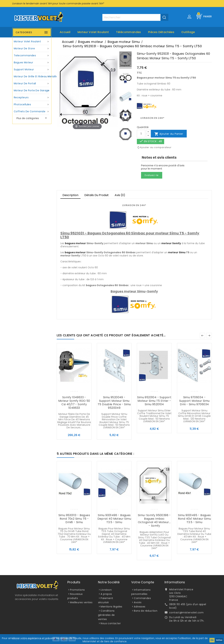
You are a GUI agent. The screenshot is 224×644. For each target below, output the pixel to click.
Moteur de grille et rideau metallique (32, 77)
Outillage (188, 32)
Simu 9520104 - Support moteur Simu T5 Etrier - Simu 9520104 (154, 401)
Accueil (65, 32)
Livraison (106, 590)
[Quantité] (141, 134)
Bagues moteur (32, 63)
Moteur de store (32, 49)
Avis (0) (120, 195)
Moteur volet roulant (93, 32)
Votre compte (143, 582)
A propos (106, 594)
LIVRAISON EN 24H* (152, 118)
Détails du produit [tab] (97, 195)
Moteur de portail (32, 84)
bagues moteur (75, 243)
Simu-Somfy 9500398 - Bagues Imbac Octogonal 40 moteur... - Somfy (154, 520)
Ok (212, 640)
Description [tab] (70, 195)
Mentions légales (111, 607)
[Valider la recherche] (164, 17)
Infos (219, 640)
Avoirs (138, 602)
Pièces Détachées (161, 32)
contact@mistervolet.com (186, 613)
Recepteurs (32, 98)
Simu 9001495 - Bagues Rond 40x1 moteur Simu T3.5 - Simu (194, 519)
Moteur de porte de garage (32, 91)
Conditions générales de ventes (106, 615)
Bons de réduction (146, 611)
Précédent (202, 335)
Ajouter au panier (169, 134)
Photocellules (32, 105)
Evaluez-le (152, 175)
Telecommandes (32, 56)
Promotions (77, 590)
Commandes (142, 598)
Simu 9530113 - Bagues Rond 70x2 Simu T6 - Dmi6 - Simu (74, 519)
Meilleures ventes (81, 602)
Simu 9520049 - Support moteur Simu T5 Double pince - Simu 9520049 (114, 403)
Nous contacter (111, 623)
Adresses (140, 607)
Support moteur (32, 70)
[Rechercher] (135, 17)
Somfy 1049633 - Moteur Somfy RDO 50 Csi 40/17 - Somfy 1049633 (74, 403)
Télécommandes (129, 32)
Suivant (209, 335)
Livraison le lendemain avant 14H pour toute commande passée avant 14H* (58, 3)
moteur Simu (177, 252)
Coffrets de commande (32, 112)
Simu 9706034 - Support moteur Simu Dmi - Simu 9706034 (194, 401)
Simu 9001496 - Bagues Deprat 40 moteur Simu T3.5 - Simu (114, 519)
